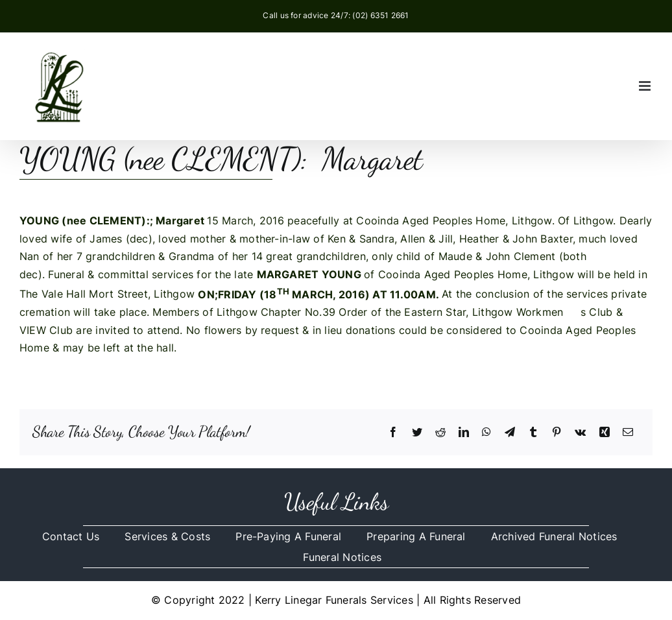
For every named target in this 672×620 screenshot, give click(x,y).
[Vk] (580, 433)
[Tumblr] (533, 433)
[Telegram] (510, 433)
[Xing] (605, 433)
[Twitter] (417, 433)
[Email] (628, 433)
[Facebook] (393, 433)
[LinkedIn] (464, 433)
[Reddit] (440, 433)
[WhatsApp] (486, 433)
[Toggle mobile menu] (646, 86)
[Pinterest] (557, 433)
